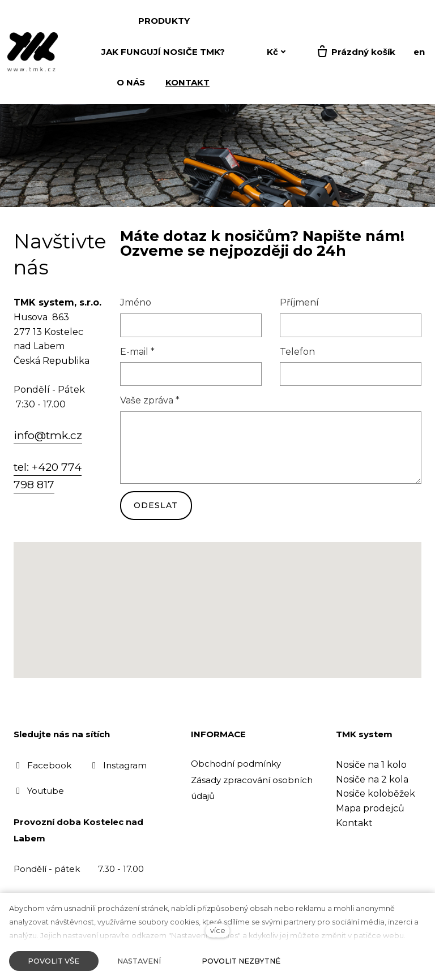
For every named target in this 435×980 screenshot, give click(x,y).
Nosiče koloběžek (376, 794)
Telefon (297, 352)
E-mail (137, 352)
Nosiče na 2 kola (372, 779)
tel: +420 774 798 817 (48, 476)
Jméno (136, 304)
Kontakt (354, 823)
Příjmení (299, 304)
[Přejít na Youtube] (39, 791)
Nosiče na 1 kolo (371, 765)
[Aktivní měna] (276, 52)
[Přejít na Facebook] (42, 765)
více (218, 930)
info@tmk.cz (48, 436)
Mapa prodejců (370, 808)
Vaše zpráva (150, 401)
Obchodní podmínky (236, 764)
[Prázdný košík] (355, 52)
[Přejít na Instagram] (118, 765)
